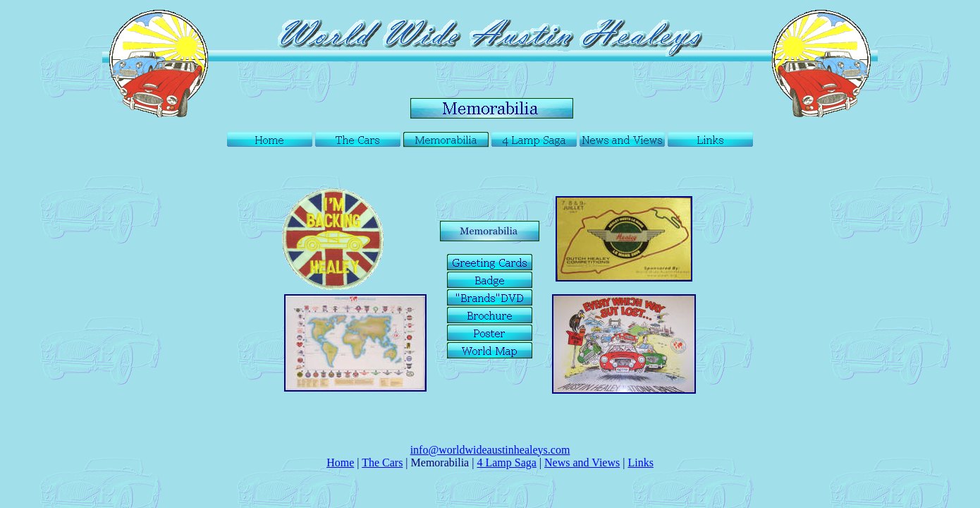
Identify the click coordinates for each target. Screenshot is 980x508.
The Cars (382, 462)
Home (340, 462)
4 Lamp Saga (506, 462)
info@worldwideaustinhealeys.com (490, 450)
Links (640, 462)
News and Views (582, 462)
